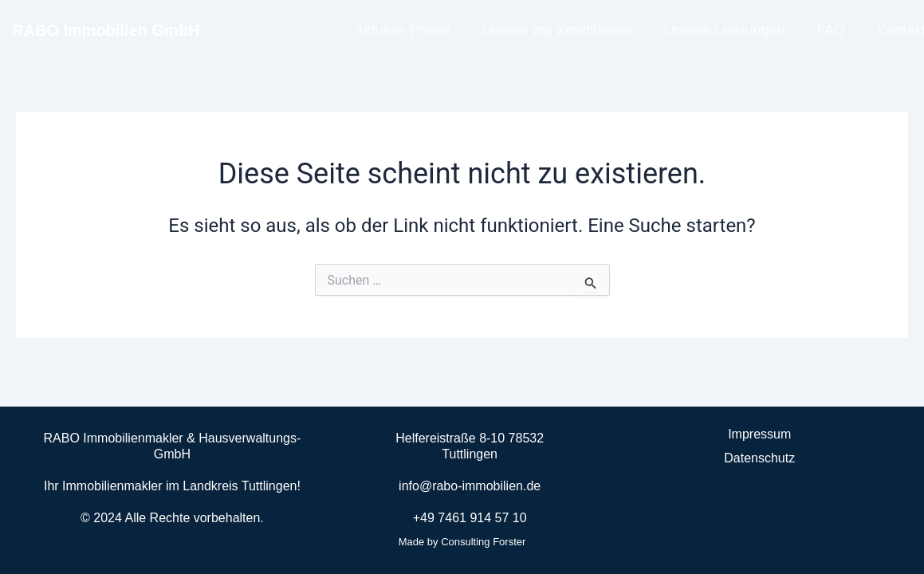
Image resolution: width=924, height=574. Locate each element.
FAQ (831, 30)
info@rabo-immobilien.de (470, 486)
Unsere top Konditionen (557, 30)
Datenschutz (759, 458)
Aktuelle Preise (403, 30)
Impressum (759, 434)
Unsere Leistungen (724, 30)
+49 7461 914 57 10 (470, 518)
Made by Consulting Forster (462, 542)
